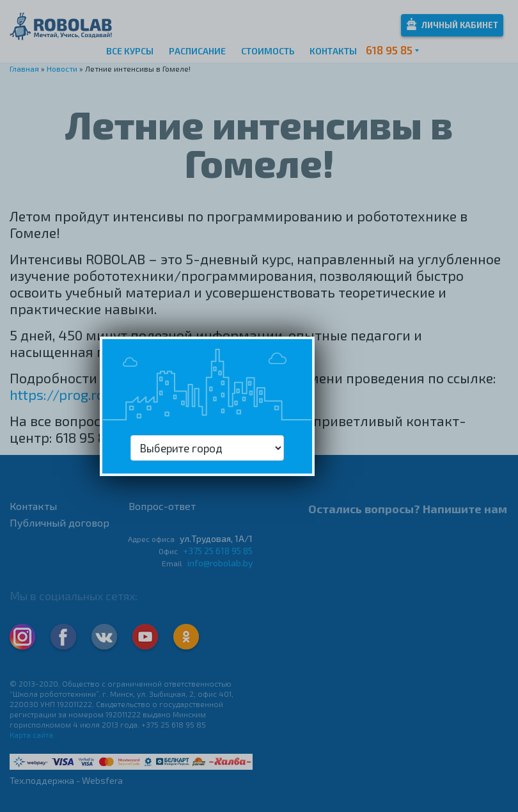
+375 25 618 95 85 (218, 551)
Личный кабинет (452, 24)
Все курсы (130, 51)
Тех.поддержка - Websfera (66, 780)
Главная (24, 68)
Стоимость (268, 51)
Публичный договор (59, 522)
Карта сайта (31, 735)
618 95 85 (389, 50)
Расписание (197, 51)
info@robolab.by (220, 563)
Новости (62, 68)
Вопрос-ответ (162, 506)
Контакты (333, 51)
